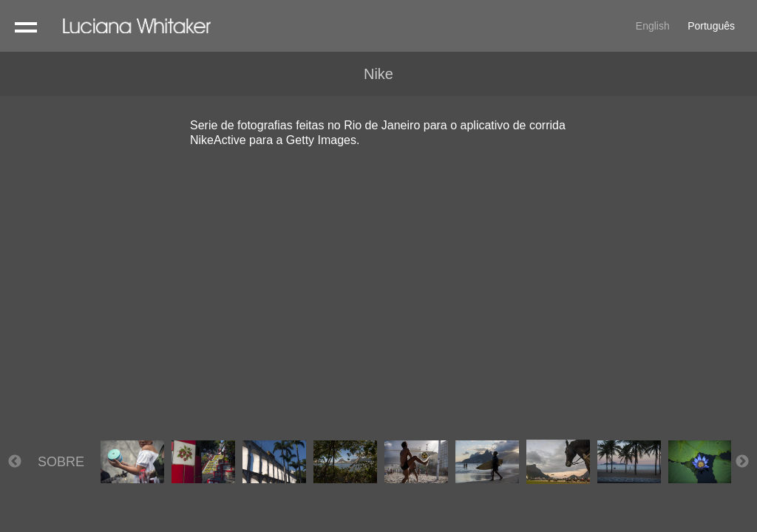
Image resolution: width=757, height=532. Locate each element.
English (653, 26)
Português (711, 26)
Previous (15, 462)
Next (742, 462)
